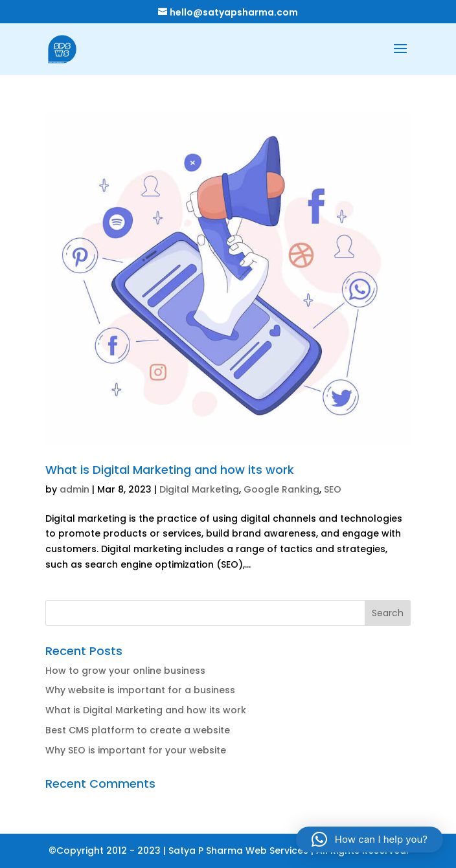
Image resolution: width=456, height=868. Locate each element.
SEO (333, 489)
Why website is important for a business (140, 690)
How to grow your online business (125, 671)
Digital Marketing (199, 489)
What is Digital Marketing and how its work (170, 470)
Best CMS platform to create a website (138, 730)
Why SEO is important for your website (136, 750)
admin (74, 489)
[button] (370, 840)
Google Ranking (281, 489)
